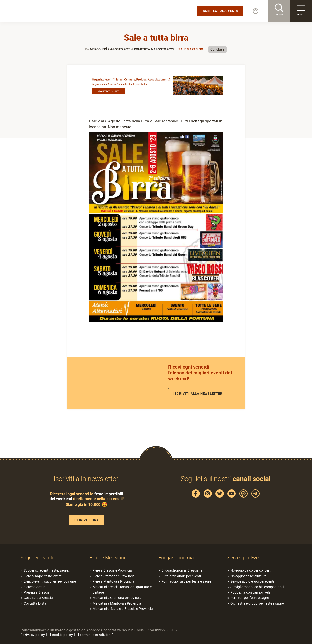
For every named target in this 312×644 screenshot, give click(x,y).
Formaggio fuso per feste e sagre (186, 581)
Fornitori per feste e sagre (250, 598)
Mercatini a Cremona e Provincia (117, 598)
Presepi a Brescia (37, 592)
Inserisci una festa (220, 11)
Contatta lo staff (36, 603)
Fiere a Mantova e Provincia (113, 581)
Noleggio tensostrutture (248, 576)
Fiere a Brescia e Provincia (112, 570)
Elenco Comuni (35, 587)
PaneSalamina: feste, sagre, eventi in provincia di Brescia (38, 11)
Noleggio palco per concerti (251, 570)
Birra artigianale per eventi (181, 576)
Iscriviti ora (87, 520)
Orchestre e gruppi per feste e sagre (257, 603)
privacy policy (34, 635)
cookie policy (63, 635)
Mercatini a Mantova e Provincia (117, 603)
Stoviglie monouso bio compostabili (257, 587)
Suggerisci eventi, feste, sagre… (47, 570)
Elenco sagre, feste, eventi (43, 576)
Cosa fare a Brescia (38, 598)
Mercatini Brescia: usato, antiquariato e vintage (122, 589)
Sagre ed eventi (37, 558)
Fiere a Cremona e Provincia (114, 576)
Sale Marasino (191, 49)
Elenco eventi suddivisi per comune (50, 581)
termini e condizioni (96, 635)
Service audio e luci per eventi (252, 581)
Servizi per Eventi (246, 558)
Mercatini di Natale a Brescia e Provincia (123, 609)
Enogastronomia (176, 558)
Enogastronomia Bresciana (182, 570)
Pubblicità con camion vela (250, 592)
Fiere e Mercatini (107, 558)
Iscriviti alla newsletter (198, 394)
